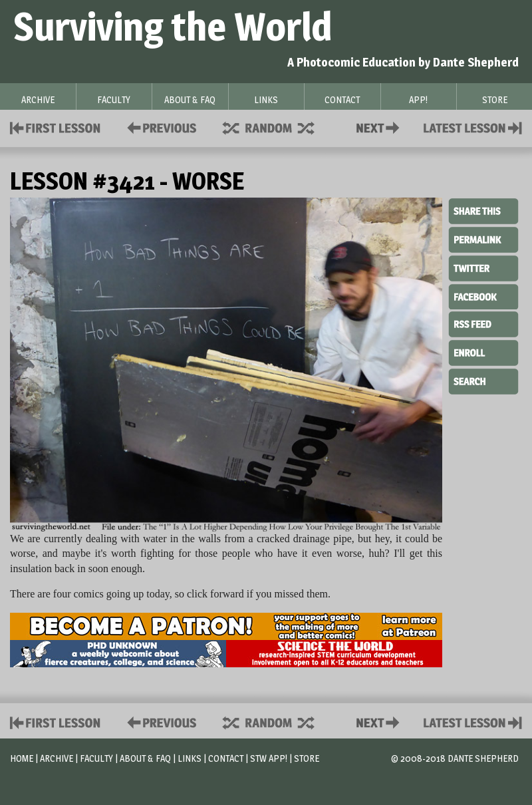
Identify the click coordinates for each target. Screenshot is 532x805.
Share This (483, 212)
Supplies (277, 127)
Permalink (483, 240)
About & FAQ (145, 758)
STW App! (269, 758)
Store (307, 758)
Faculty (96, 758)
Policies (159, 127)
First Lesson (56, 127)
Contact (380, 127)
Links (190, 758)
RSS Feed (483, 323)
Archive (57, 758)
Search (483, 380)
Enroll (483, 351)
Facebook (483, 295)
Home (22, 758)
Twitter (483, 267)
